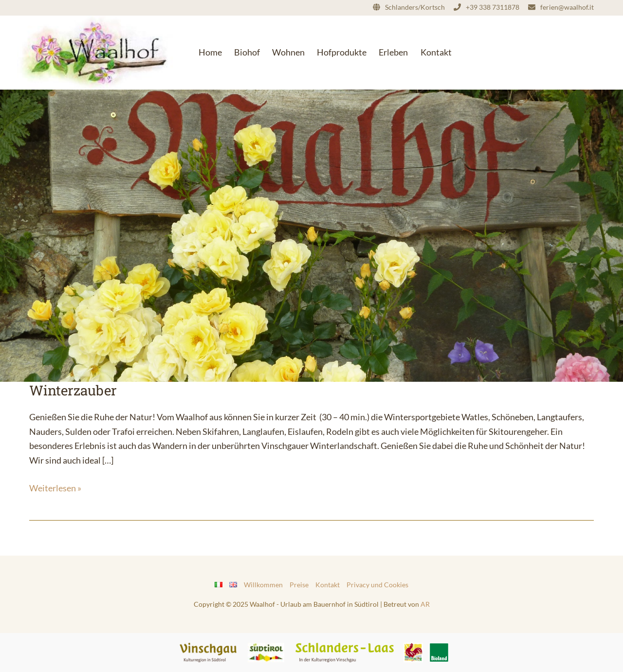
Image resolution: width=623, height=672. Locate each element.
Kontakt (436, 52)
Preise (299, 585)
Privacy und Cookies (377, 585)
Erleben (393, 52)
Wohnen (288, 52)
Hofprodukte (342, 52)
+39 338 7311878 (493, 7)
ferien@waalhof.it (567, 7)
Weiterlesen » (55, 487)
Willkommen (263, 585)
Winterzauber (73, 390)
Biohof (247, 52)
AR (425, 604)
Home (210, 52)
